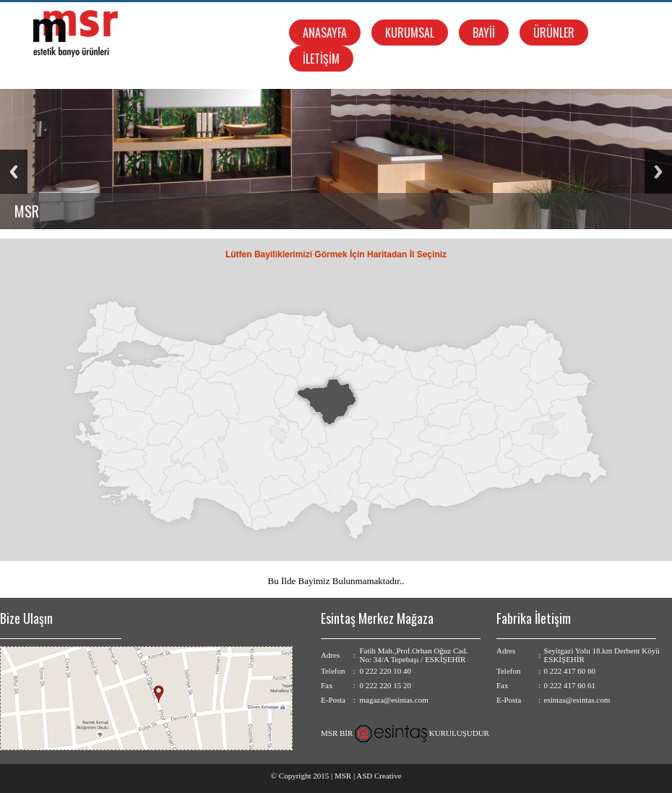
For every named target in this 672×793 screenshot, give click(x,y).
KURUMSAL (410, 33)
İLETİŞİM (321, 59)
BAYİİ (484, 33)
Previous (14, 172)
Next (658, 172)
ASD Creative (379, 776)
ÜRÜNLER (554, 33)
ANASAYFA (325, 33)
